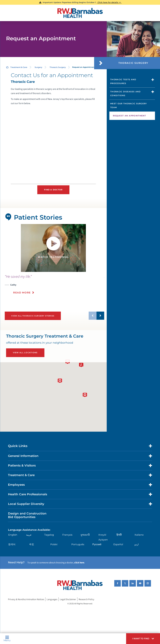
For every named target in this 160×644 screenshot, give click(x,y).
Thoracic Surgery (58, 67)
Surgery (38, 67)
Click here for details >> (109, 2)
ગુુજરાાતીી (85, 535)
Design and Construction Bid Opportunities (27, 515)
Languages (52, 599)
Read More (22, 293)
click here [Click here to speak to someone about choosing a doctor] (79, 563)
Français (67, 535)
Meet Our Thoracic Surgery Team (129, 105)
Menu (7, 639)
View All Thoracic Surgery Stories (33, 316)
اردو (137, 544)
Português (78, 544)
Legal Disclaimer (68, 599)
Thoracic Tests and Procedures (123, 81)
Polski (54, 544)
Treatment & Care (19, 67)
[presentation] (54, 286)
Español (118, 544)
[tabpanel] (53, 248)
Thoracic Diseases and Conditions (125, 93)
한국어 (12, 544)
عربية (29, 535)
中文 (32, 544)
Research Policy (86, 599)
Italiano (139, 535)
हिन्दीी (119, 535)
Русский (97, 544)
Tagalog (49, 535)
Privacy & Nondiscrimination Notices (26, 599)
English (13, 535)
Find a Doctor (53, 190)
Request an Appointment (130, 116)
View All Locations (25, 353)
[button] (143, 639)
